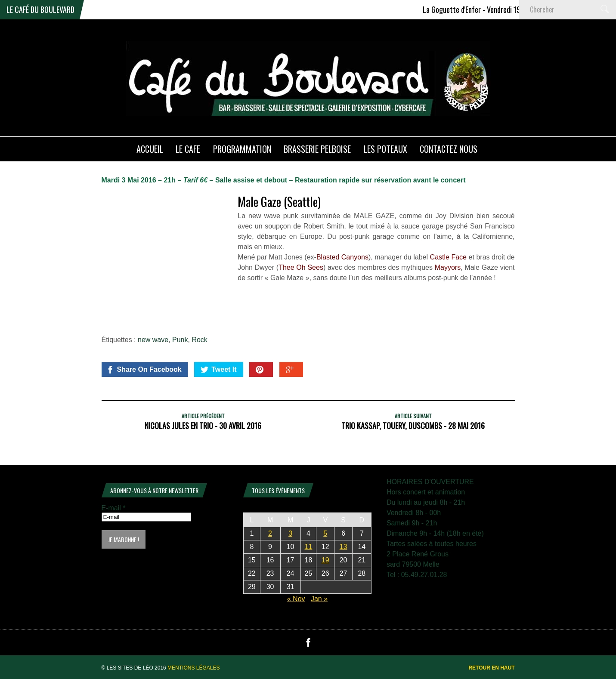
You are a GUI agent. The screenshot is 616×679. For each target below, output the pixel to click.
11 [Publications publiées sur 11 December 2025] (309, 547)
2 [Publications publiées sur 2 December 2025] (270, 533)
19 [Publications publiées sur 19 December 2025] (325, 560)
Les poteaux (385, 149)
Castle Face (448, 257)
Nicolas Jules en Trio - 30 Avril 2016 (203, 426)
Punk (180, 340)
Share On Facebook (144, 370)
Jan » (319, 599)
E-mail (114, 508)
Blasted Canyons (342, 257)
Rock (199, 340)
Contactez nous (449, 149)
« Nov (296, 599)
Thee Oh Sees (301, 267)
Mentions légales (193, 668)
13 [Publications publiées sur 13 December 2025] (344, 547)
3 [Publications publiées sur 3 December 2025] (290, 533)
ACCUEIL (150, 149)
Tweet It (218, 370)
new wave (153, 340)
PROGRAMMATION (242, 149)
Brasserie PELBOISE (317, 149)
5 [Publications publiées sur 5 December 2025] (325, 533)
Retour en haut (491, 668)
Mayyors (448, 267)
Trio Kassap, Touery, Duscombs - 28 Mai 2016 (413, 426)
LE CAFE (188, 149)
